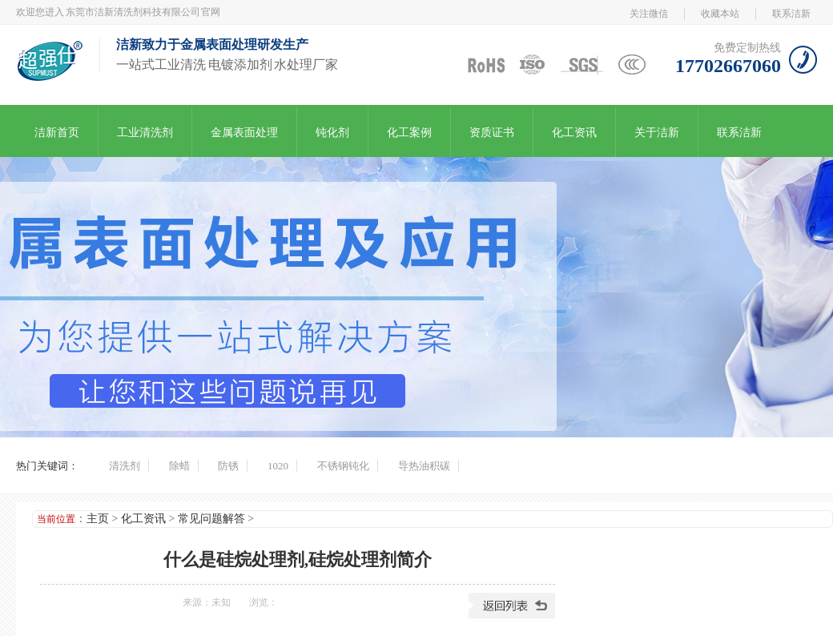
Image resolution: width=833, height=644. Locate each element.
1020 (278, 466)
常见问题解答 (211, 519)
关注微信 (649, 14)
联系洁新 (791, 14)
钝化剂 (332, 133)
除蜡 (179, 466)
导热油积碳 (424, 466)
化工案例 (409, 133)
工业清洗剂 (145, 133)
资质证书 (492, 133)
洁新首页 (57, 133)
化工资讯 (574, 133)
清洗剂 (125, 466)
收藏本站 (720, 14)
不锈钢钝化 (343, 466)
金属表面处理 (244, 133)
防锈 (228, 466)
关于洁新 (657, 133)
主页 (98, 519)
